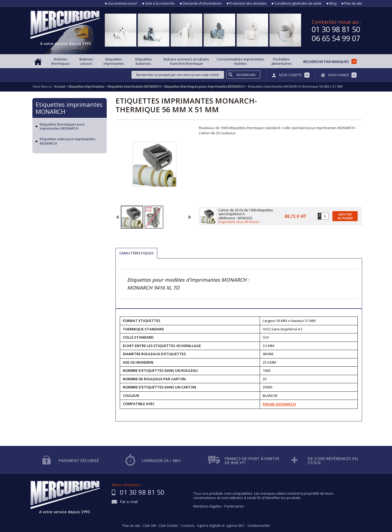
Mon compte (290, 75)
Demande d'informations (202, 4)
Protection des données (248, 4)
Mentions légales (207, 506)
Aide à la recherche (160, 4)
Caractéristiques (136, 253)
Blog (333, 4)
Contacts (188, 526)
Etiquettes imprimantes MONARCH (69, 108)
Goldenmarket (259, 526)
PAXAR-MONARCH (279, 404)
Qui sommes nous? (122, 4)
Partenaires (234, 506)
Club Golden (168, 526)
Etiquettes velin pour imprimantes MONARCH (68, 141)
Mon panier (339, 75)
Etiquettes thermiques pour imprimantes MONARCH (62, 127)
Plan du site (353, 4)
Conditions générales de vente (298, 4)
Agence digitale (209, 526)
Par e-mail (129, 502)
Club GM (149, 526)
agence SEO (235, 526)
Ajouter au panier (345, 216)
